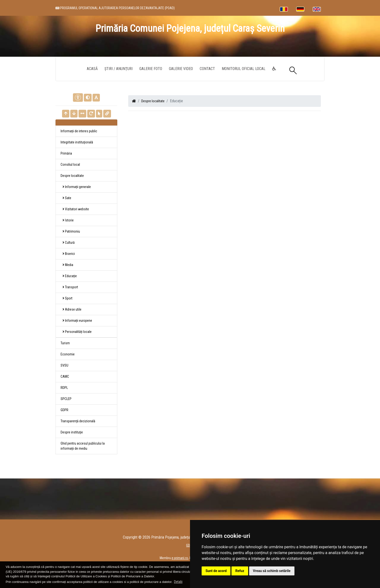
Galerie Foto (151, 69)
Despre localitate (153, 101)
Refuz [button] (240, 571)
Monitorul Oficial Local (244, 69)
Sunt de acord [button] (216, 571)
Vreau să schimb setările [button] (272, 571)
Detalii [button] (178, 582)
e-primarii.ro (180, 558)
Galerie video (181, 69)
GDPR (64, 410)
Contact (207, 69)
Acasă (92, 69)
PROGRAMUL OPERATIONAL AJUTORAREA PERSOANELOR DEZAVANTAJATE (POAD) (115, 8)
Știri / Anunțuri (119, 69)
